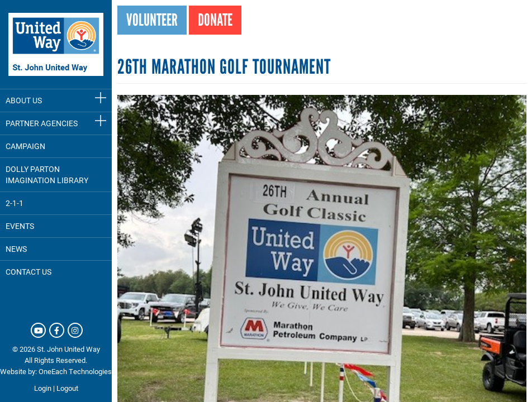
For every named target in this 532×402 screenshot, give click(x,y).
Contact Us (28, 272)
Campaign (25, 146)
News (16, 249)
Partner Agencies (42, 123)
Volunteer (152, 20)
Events (20, 226)
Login (43, 388)
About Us (24, 100)
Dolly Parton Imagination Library (47, 174)
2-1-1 (15, 203)
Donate (215, 20)
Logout (67, 388)
